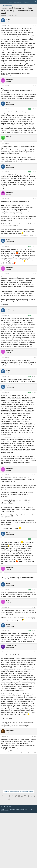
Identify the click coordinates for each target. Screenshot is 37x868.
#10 (35, 357)
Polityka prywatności (22, 809)
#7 (36, 246)
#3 (36, 109)
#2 (36, 86)
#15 (35, 574)
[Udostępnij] (33, 26)
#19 (35, 652)
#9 (36, 315)
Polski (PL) (7, 807)
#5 (36, 172)
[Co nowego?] (32, 2)
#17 (35, 607)
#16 (35, 590)
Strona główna (5, 811)
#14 (35, 539)
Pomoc (30, 809)
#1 (36, 26)
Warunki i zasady (11, 809)
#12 (35, 392)
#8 (36, 274)
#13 (35, 475)
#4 (36, 143)
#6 (36, 199)
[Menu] (2, 2)
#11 (35, 377)
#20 (35, 737)
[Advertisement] (17, 772)
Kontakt (3, 809)
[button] (2, 807)
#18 (35, 631)
